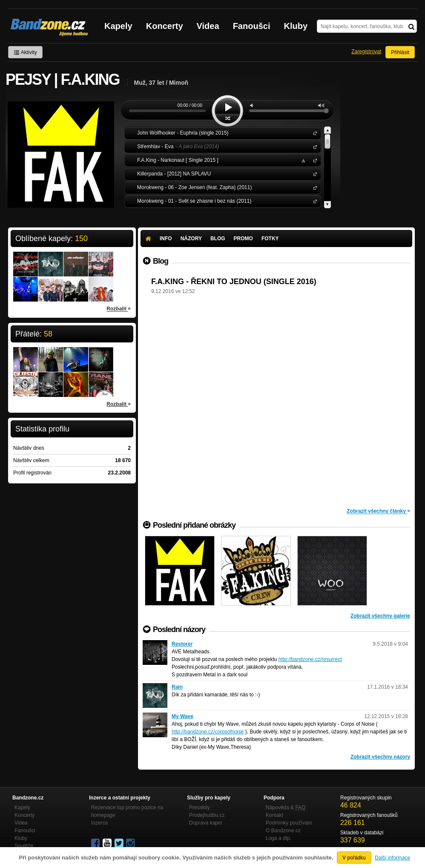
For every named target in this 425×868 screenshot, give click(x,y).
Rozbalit (119, 308)
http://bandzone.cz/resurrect (310, 659)
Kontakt (274, 815)
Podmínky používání (289, 823)
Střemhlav (313, 146)
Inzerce (99, 823)
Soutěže (24, 846)
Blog (218, 239)
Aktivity (25, 52)
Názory (191, 239)
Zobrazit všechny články (378, 511)
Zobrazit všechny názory (380, 757)
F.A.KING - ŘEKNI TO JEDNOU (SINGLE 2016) (234, 282)
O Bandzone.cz (283, 831)
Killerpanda (313, 174)
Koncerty (165, 26)
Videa (208, 26)
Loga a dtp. (279, 838)
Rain (177, 687)
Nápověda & (286, 808)
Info (166, 239)
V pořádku (354, 858)
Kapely (118, 26)
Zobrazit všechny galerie (380, 616)
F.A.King (313, 160)
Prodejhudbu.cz (207, 815)
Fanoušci (252, 26)
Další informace (392, 858)
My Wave (182, 716)
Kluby (296, 26)
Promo (243, 239)
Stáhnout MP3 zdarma (302, 160)
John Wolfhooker (313, 133)
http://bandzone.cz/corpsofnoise (208, 732)
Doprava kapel (205, 823)
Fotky (270, 239)
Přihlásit (400, 52)
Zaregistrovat (366, 52)
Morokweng (313, 187)
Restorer (182, 644)
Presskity (200, 808)
